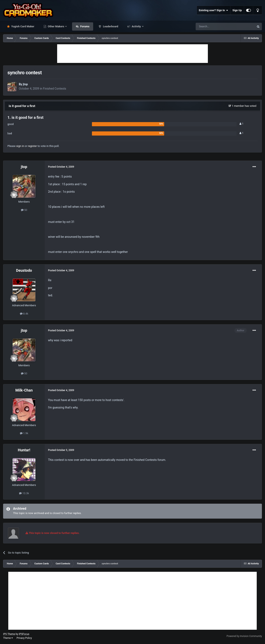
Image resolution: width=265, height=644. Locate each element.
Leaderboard (110, 26)
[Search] (215, 26)
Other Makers (56, 26)
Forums (84, 26)
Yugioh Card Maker (22, 26)
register (32, 146)
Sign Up (237, 10)
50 (24, 210)
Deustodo (24, 270)
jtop (25, 84)
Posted (61, 167)
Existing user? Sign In (214, 10)
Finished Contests (55, 89)
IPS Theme (9, 634)
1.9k (24, 433)
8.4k (24, 314)
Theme (8, 638)
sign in (20, 146)
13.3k (24, 493)
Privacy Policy (24, 638)
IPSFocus (24, 634)
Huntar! (24, 450)
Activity (136, 26)
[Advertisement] (132, 54)
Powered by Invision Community (244, 636)
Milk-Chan (24, 390)
